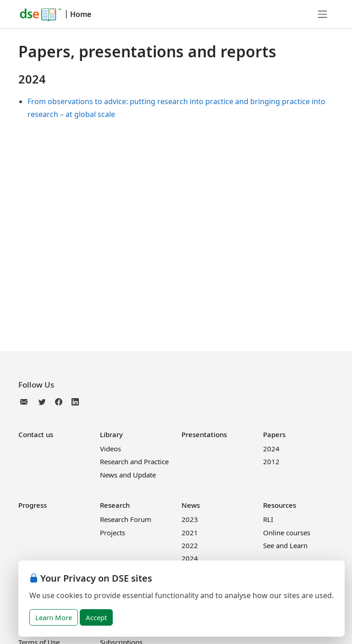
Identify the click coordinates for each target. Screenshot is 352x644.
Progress (33, 505)
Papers (274, 434)
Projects (113, 533)
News (191, 505)
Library (111, 434)
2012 (271, 461)
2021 (190, 533)
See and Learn (285, 545)
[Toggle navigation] (323, 14)
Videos (110, 449)
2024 (271, 449)
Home (81, 14)
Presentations (204, 434)
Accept (96, 617)
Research (115, 505)
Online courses (287, 533)
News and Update (128, 475)
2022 (190, 545)
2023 (190, 519)
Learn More (54, 617)
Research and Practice (134, 461)
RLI (268, 519)
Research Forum (126, 519)
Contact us (36, 434)
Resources (280, 505)
